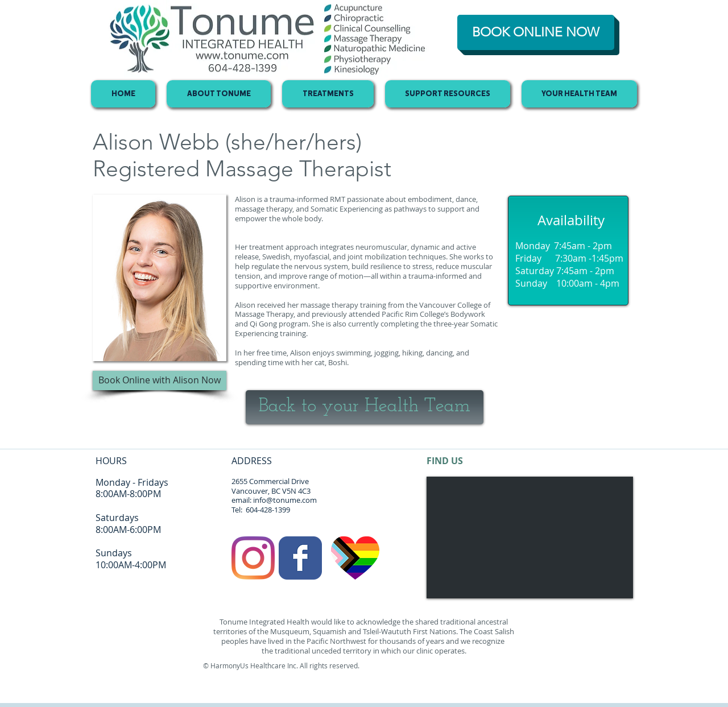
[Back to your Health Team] (365, 407)
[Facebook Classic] (300, 558)
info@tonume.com (285, 500)
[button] (160, 381)
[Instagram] (253, 558)
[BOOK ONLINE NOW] (536, 32)
